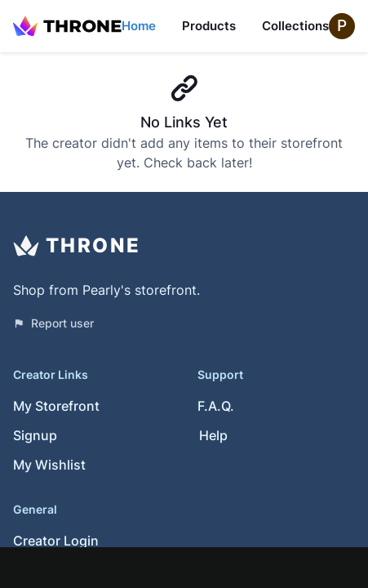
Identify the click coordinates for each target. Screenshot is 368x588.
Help (213, 435)
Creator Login (56, 541)
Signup (35, 435)
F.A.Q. (216, 406)
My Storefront (56, 406)
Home (139, 26)
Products (209, 26)
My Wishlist (49, 465)
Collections (295, 26)
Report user (53, 323)
